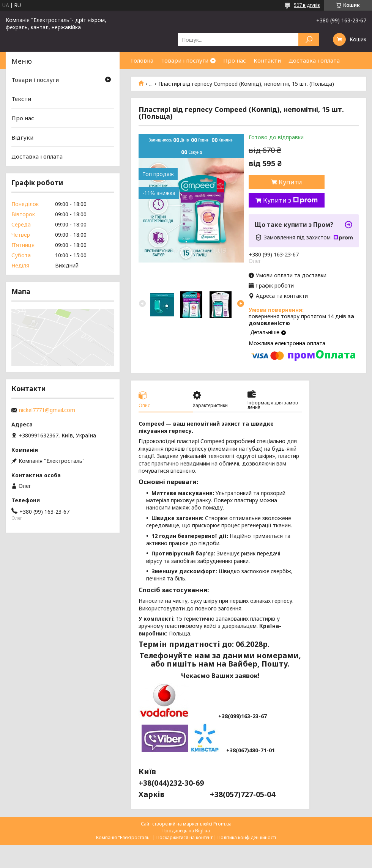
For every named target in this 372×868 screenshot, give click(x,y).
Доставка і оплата (314, 60)
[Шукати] (309, 40)
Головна (142, 60)
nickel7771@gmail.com (47, 410)
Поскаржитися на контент (184, 837)
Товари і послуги (185, 60)
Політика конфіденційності (247, 837)
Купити (290, 182)
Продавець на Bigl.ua (186, 831)
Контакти (267, 60)
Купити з (290, 200)
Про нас (235, 60)
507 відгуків (307, 5)
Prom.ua (222, 824)
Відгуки (22, 137)
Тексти (21, 99)
